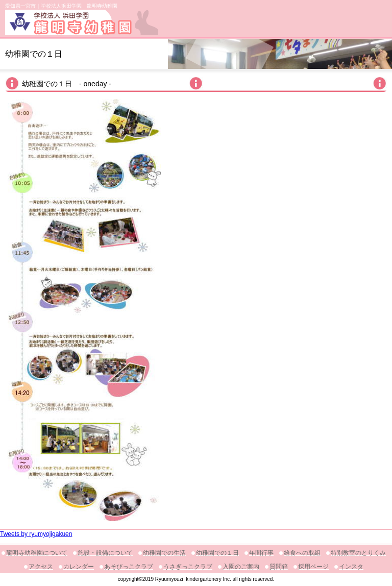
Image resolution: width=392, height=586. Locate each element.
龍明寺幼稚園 (82, 22)
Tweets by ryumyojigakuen (36, 534)
